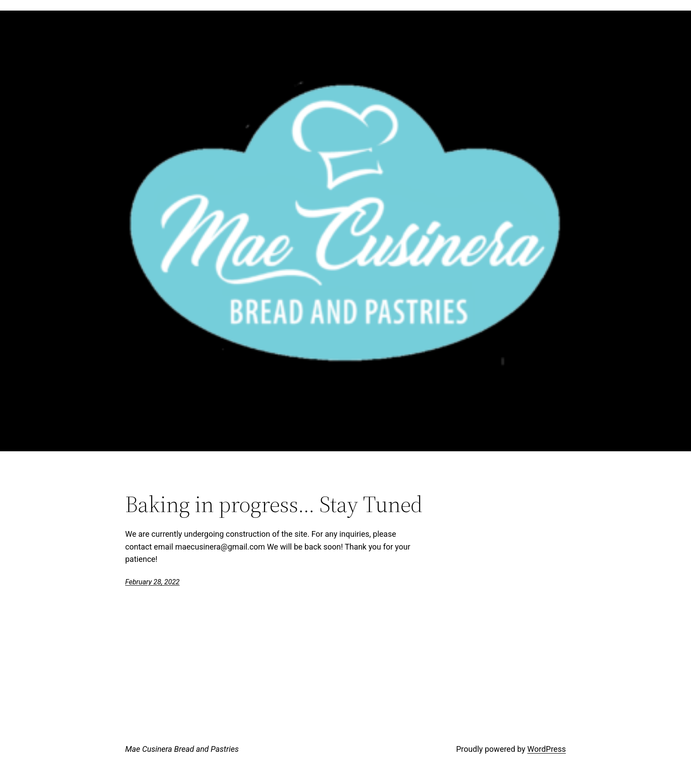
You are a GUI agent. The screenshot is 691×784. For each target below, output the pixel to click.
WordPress (547, 749)
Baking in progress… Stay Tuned (274, 504)
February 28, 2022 (152, 582)
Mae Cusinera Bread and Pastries (182, 749)
